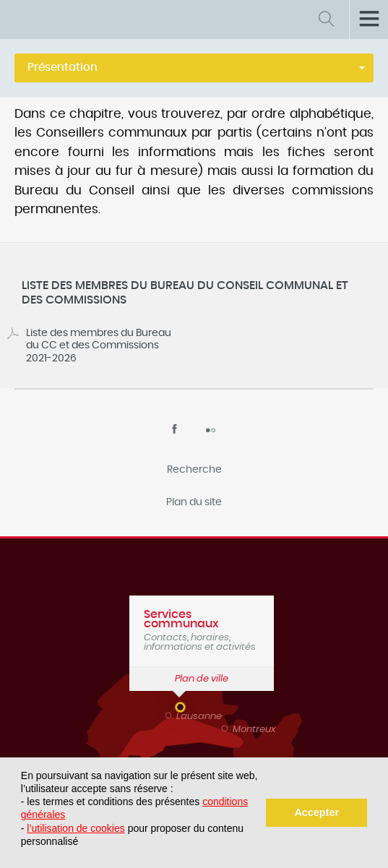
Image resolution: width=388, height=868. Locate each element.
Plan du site (194, 502)
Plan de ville (202, 679)
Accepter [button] (316, 812)
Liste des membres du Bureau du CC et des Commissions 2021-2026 (99, 346)
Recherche (194, 470)
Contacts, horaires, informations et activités (202, 630)
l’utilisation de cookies (76, 828)
